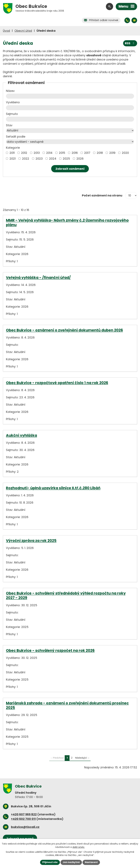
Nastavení (91, 862)
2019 (112, 153)
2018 (100, 153)
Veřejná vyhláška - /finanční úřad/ (38, 278)
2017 (87, 153)
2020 (125, 153)
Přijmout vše (50, 862)
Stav (9, 125)
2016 (75, 153)
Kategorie (13, 148)
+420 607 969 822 (24, 814)
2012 (24, 153)
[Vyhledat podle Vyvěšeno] (70, 108)
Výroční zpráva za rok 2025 (31, 541)
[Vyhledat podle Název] (70, 96)
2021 (13, 159)
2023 (39, 159)
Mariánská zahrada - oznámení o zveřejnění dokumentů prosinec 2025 (67, 705)
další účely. (79, 847)
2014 (49, 153)
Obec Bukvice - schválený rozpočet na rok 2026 (50, 650)
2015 (62, 153)
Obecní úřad (23, 31)
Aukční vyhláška (21, 435)
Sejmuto (12, 114)
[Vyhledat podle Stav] (70, 131)
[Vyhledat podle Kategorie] (7, 153)
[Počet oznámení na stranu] (131, 195)
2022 (26, 159)
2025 (66, 159)
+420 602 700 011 (23, 819)
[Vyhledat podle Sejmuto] (70, 119)
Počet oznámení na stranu (102, 195)
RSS (130, 43)
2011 (12, 153)
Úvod (6, 31)
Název (10, 91)
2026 (80, 159)
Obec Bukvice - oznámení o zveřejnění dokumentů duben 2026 (64, 330)
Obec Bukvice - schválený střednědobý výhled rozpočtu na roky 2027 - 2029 (66, 595)
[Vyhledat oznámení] (70, 169)
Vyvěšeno (13, 102)
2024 (53, 159)
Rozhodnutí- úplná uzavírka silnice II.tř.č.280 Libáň (53, 488)
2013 (37, 153)
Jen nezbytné (71, 862)
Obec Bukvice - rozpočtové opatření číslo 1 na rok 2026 (57, 383)
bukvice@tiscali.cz (25, 827)
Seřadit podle (16, 137)
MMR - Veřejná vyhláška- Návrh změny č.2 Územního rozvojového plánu (67, 223)
